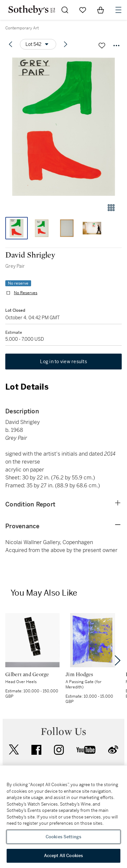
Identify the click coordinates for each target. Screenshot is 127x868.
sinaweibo (113, 750)
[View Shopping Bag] (101, 10)
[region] (63, 817)
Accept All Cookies (63, 856)
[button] (63, 127)
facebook (36, 750)
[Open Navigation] (118, 10)
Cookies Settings (63, 837)
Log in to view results (63, 362)
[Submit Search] (65, 10)
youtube (86, 750)
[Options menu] (38, 44)
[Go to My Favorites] (83, 10)
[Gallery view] (111, 208)
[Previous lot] (11, 44)
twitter (14, 750)
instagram (59, 750)
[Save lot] (102, 46)
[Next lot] (65, 44)
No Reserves (26, 293)
